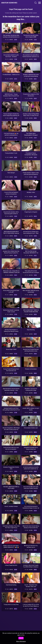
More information (21, 641)
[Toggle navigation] (40, 3)
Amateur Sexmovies (9, 3)
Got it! (21, 638)
